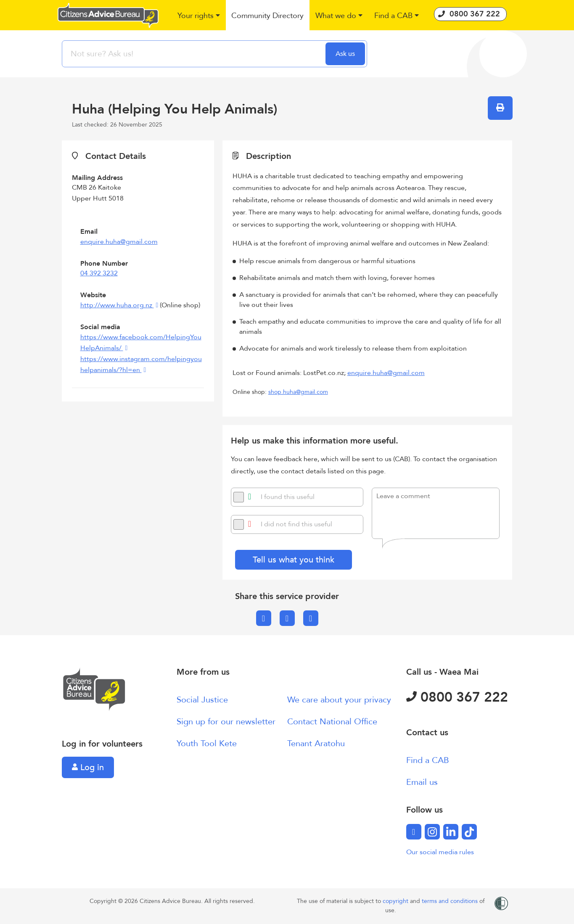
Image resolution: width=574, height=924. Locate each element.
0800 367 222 (457, 697)
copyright (396, 901)
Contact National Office (332, 722)
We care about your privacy (339, 700)
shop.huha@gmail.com (298, 392)
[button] (199, 16)
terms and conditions (451, 901)
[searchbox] (195, 54)
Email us (422, 782)
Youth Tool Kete (207, 743)
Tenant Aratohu (316, 743)
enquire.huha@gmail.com (119, 242)
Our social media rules (440, 852)
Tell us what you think (294, 560)
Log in (88, 767)
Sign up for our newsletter (226, 722)
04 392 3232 (99, 273)
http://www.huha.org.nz (117, 305)
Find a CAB (428, 760)
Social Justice (202, 700)
